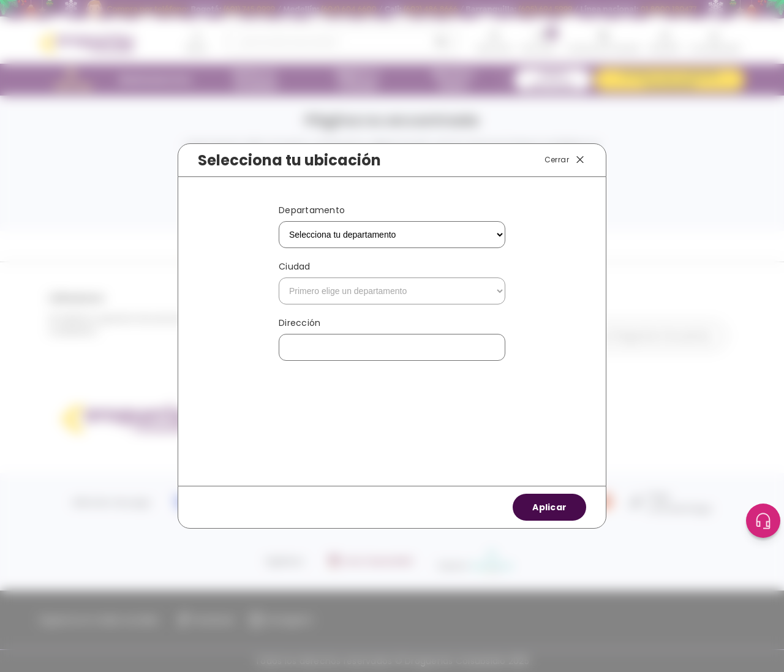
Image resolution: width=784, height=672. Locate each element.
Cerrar (565, 160)
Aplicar (549, 507)
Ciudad (295, 266)
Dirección (300, 323)
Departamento (312, 210)
